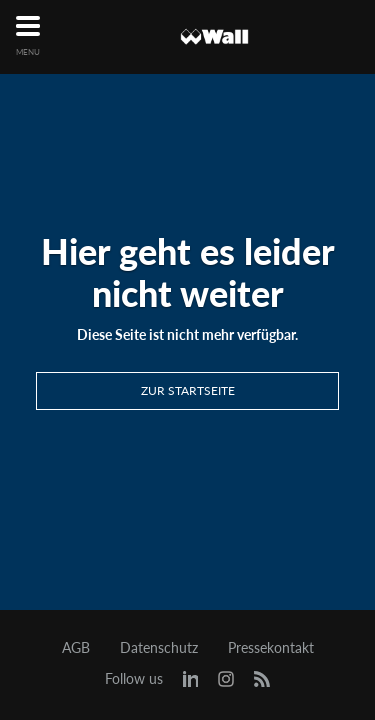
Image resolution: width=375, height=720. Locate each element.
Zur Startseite (188, 390)
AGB (76, 648)
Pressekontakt (271, 648)
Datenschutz (159, 648)
